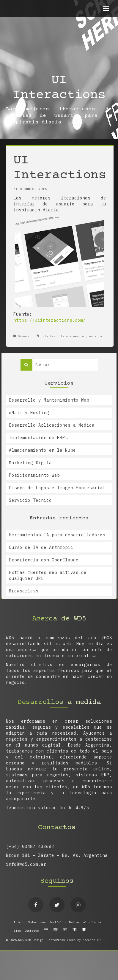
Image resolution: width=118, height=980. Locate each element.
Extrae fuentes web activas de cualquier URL (48, 575)
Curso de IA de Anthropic (41, 547)
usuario (95, 336)
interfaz (48, 336)
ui (84, 336)
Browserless (24, 591)
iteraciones (69, 336)
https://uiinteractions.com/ (49, 320)
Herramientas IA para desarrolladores (57, 535)
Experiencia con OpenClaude (44, 560)
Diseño (23, 336)
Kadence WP (92, 940)
